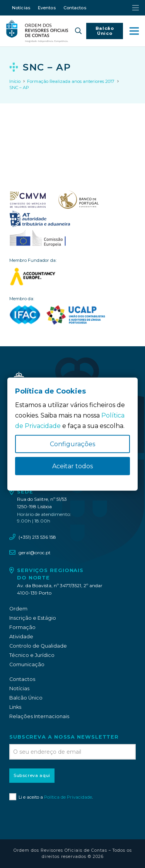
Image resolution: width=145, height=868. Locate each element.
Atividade (21, 637)
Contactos (22, 679)
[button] (78, 31)
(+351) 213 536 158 (37, 537)
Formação (22, 627)
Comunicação (27, 664)
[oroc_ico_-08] (78, 200)
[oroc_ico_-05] (37, 31)
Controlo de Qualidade (38, 646)
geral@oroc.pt (35, 553)
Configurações (72, 444)
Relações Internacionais (39, 716)
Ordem (18, 609)
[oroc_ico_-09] (40, 219)
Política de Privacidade (68, 797)
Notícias (19, 688)
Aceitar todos (72, 466)
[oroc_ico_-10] (38, 239)
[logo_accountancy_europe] (72, 277)
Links (15, 707)
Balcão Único (26, 698)
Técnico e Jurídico (32, 655)
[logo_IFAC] (25, 315)
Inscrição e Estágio (33, 618)
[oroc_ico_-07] (28, 200)
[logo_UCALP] (76, 315)
